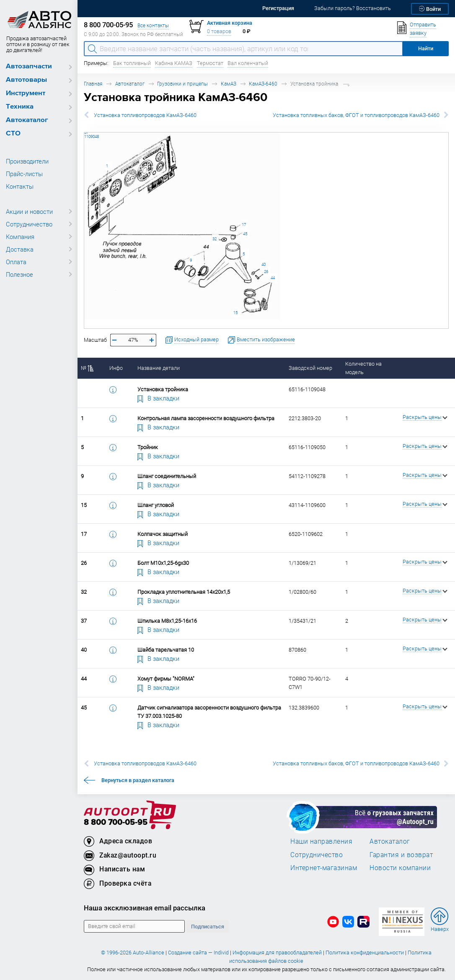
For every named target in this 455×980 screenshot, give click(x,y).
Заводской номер (310, 368)
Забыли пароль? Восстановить (353, 8)
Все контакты (153, 25)
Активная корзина (230, 23)
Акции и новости (29, 211)
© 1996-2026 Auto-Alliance (133, 953)
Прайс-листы (24, 174)
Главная (93, 84)
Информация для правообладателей (277, 953)
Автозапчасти (29, 66)
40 (264, 264)
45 (245, 234)
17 (244, 225)
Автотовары (26, 80)
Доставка (20, 249)
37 (84, 132)
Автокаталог (27, 120)
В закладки (158, 398)
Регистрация (278, 8)
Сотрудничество (29, 224)
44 (273, 278)
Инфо (116, 368)
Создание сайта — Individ (198, 953)
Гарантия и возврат (401, 855)
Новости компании (400, 868)
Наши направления (321, 841)
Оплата (16, 262)
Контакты (20, 186)
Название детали (159, 368)
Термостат (210, 63)
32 (215, 239)
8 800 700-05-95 (116, 823)
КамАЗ (229, 84)
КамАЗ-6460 (263, 84)
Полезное (19, 274)
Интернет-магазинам (324, 868)
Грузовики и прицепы (182, 84)
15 (235, 313)
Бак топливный (132, 63)
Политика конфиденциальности (365, 953)
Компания (20, 237)
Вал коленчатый (248, 63)
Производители (27, 161)
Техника (20, 107)
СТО (13, 134)
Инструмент (26, 93)
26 (266, 272)
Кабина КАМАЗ (174, 63)
